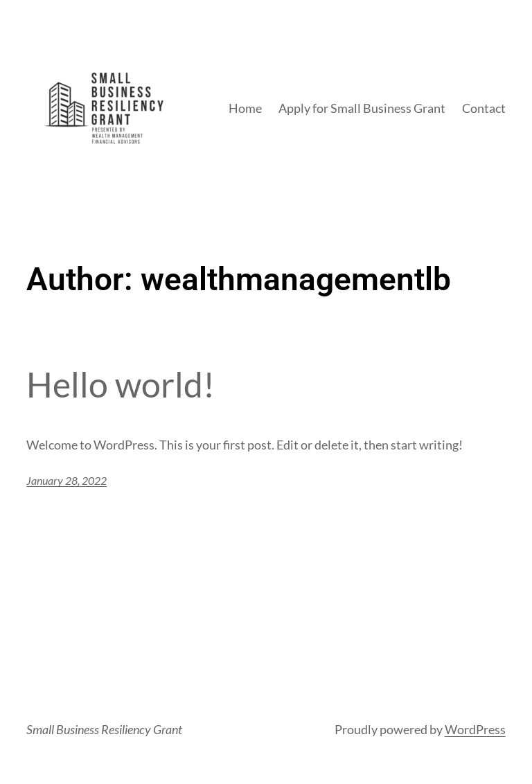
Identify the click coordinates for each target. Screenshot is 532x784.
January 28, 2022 (66, 480)
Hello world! (121, 385)
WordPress (475, 729)
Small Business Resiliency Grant (104, 729)
